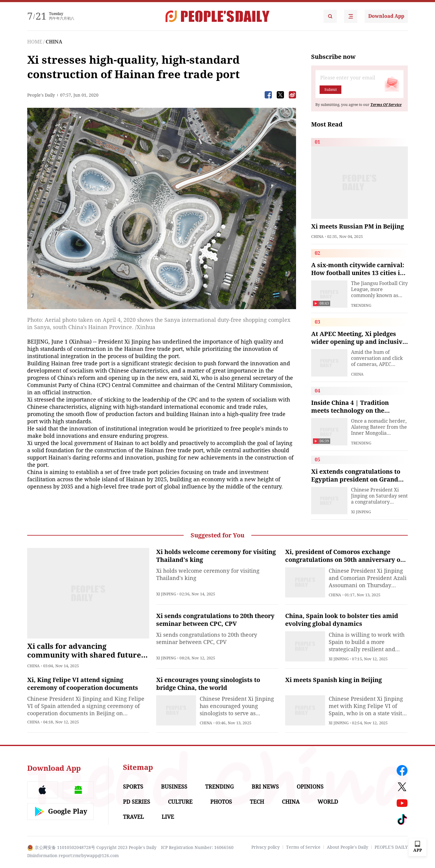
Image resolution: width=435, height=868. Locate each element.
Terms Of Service (386, 105)
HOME (35, 42)
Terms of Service (303, 847)
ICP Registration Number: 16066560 (197, 847)
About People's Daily (348, 847)
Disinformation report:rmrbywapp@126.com (73, 856)
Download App (386, 16)
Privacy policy (266, 847)
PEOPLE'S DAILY (391, 847)
